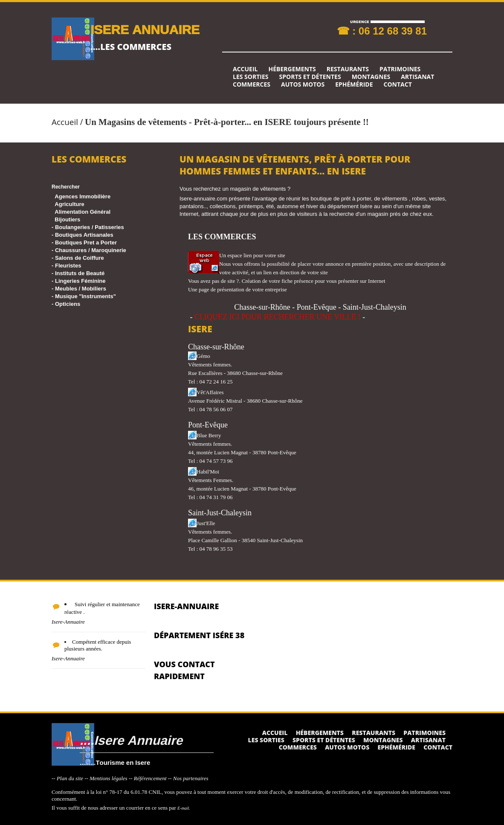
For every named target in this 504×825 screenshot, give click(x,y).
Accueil (245, 69)
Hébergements (292, 69)
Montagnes (371, 77)
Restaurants (348, 69)
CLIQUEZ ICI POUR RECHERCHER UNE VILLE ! (278, 317)
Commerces (252, 84)
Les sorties (251, 77)
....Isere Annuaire (131, 740)
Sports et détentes (310, 77)
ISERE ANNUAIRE (145, 29)
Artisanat (417, 77)
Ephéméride (354, 84)
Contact (398, 84)
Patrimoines (400, 69)
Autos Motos (303, 84)
